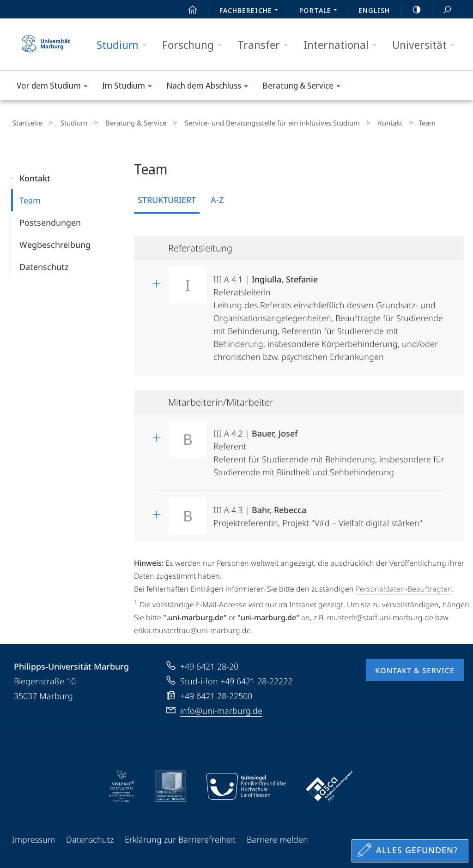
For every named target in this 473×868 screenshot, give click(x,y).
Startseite (26, 122)
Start (188, 10)
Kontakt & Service (415, 668)
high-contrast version (412, 10)
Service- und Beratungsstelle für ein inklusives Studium (252, 122)
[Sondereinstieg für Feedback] (410, 851)
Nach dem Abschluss (210, 87)
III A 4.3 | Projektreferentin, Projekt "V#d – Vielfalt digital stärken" (318, 511)
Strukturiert (167, 198)
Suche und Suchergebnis (442, 10)
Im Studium (130, 87)
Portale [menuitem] (321, 11)
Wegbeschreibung (55, 242)
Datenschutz (44, 264)
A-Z (217, 198)
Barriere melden (277, 837)
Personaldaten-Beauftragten (404, 587)
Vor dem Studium (55, 87)
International (343, 45)
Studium (124, 45)
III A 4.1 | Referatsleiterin (328, 313)
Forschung (195, 45)
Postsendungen (50, 220)
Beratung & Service (304, 87)
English (374, 10)
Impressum (33, 837)
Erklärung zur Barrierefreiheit (180, 837)
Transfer (266, 45)
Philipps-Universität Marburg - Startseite (46, 44)
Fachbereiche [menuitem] (251, 11)
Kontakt (364, 122)
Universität (426, 45)
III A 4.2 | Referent (329, 447)
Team (30, 198)
